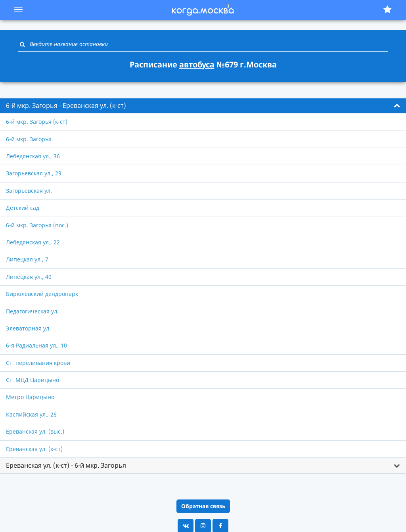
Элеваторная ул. (28, 328)
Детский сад (23, 208)
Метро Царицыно (30, 397)
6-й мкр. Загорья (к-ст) (37, 122)
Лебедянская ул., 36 (33, 156)
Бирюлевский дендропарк (42, 294)
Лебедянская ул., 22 (33, 242)
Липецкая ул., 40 (29, 277)
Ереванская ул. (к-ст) (34, 449)
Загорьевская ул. (29, 191)
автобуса (197, 64)
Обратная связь (203, 506)
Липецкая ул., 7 (27, 259)
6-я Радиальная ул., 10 (36, 345)
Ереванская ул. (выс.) (35, 431)
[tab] (203, 106)
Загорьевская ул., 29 (34, 173)
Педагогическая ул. (32, 311)
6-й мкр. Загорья (29, 139)
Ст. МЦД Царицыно (33, 380)
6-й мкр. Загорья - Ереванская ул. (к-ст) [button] (66, 106)
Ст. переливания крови (38, 363)
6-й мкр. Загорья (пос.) (37, 225)
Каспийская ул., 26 (31, 414)
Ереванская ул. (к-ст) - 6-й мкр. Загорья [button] (66, 465)
